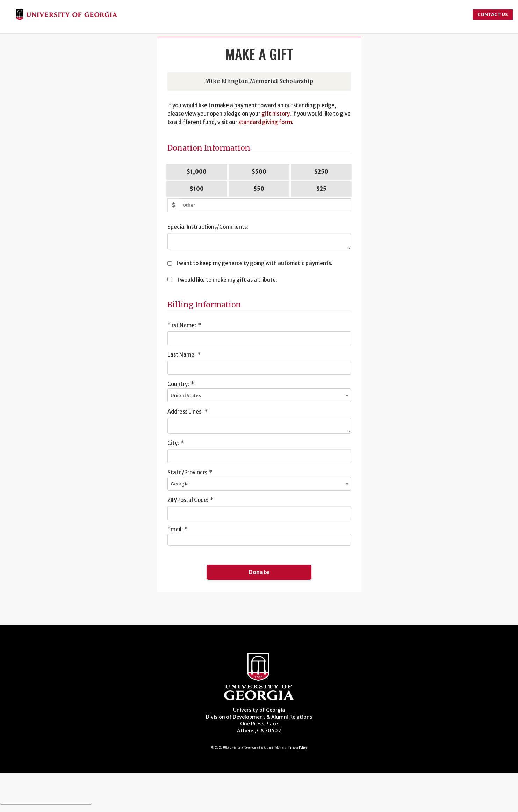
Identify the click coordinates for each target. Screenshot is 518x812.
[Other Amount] (265, 205)
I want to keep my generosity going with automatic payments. (254, 263)
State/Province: (190, 472)
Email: (178, 529)
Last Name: (184, 355)
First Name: (184, 325)
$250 (321, 172)
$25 (321, 189)
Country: (181, 384)
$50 (259, 189)
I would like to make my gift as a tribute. (228, 280)
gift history (275, 114)
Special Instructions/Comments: (208, 227)
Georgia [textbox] (180, 484)
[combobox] (259, 395)
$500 (259, 172)
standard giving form (265, 122)
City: (176, 443)
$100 (197, 189)
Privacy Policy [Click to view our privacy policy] (298, 747)
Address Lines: (188, 412)
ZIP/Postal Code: (190, 500)
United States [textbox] (186, 396)
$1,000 (197, 172)
